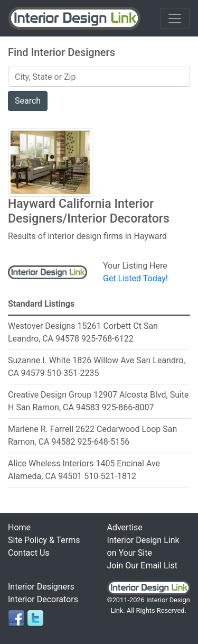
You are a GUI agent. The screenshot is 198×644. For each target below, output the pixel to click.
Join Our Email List (142, 565)
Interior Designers (41, 587)
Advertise (125, 527)
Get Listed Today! (135, 278)
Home (19, 527)
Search (28, 101)
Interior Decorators (43, 599)
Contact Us (29, 553)
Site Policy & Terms (44, 540)
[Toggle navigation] (175, 19)
